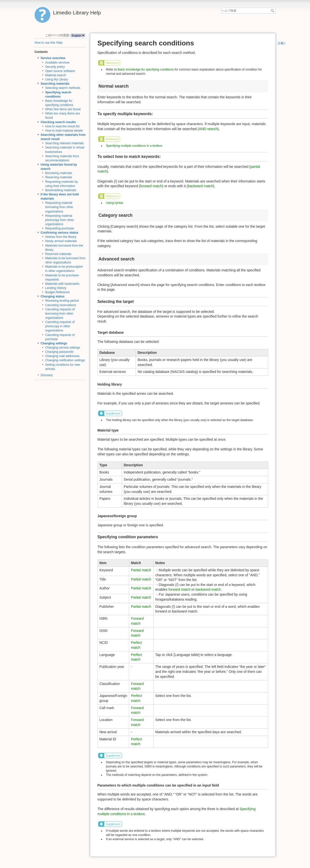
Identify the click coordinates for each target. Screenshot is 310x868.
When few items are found (63, 109)
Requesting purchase (60, 228)
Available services (57, 63)
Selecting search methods (63, 88)
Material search (56, 75)
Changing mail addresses (62, 356)
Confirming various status (60, 233)
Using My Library (57, 79)
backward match (200, 186)
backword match (208, 589)
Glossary (47, 375)
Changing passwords (59, 352)
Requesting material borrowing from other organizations (59, 207)
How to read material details (64, 131)
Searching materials (55, 84)
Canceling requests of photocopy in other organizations (60, 326)
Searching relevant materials (64, 143)
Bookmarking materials (61, 190)
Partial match (141, 570)
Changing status (53, 296)
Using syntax (115, 203)
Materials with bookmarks (62, 284)
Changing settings (54, 343)
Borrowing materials (59, 173)
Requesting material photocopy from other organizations (60, 220)
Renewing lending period (62, 301)
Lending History (56, 288)
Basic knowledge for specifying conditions (146, 70)
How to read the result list (62, 126)
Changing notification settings (65, 360)
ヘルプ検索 (273, 11)
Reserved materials (58, 254)
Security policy (55, 67)
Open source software (60, 71)
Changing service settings (63, 348)
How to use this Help (48, 43)
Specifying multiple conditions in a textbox (134, 146)
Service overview (53, 58)
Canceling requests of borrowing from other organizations (60, 314)
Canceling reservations (61, 305)
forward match (151, 186)
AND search (208, 129)
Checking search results (58, 122)
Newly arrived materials (61, 241)
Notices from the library (61, 237)
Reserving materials (59, 177)
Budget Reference (58, 292)
